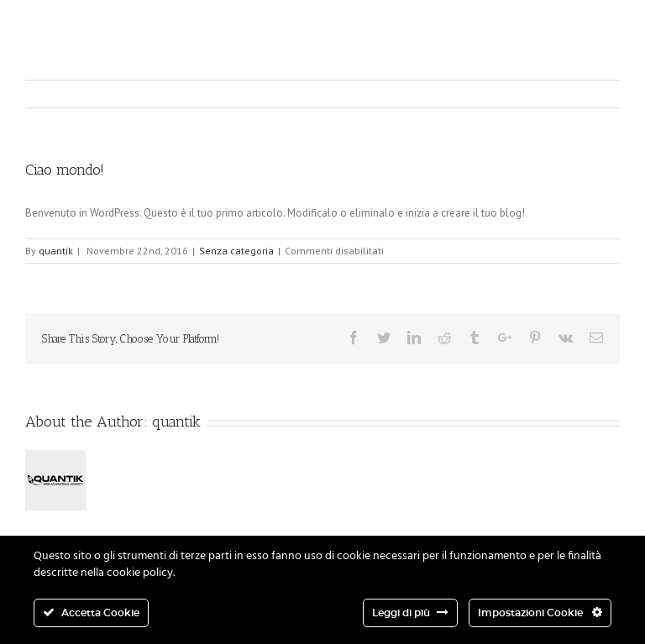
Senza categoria (236, 251)
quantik (56, 251)
